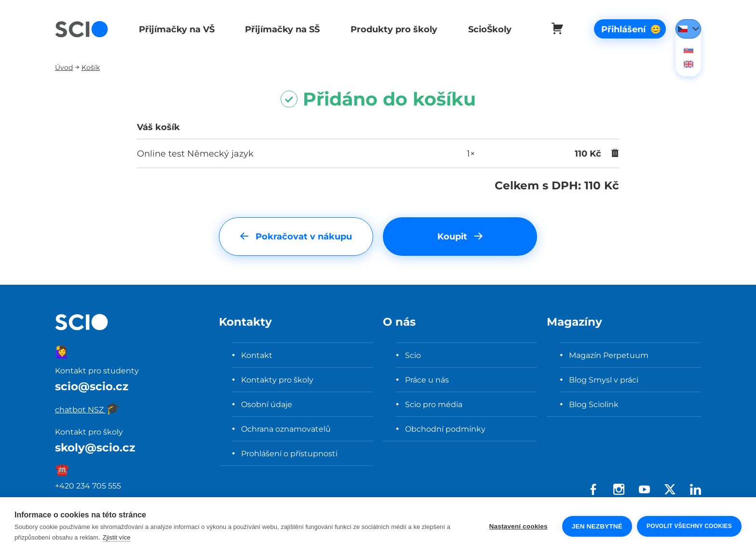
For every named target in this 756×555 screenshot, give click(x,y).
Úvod (64, 67)
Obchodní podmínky (445, 429)
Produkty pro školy (391, 29)
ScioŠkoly (486, 29)
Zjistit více (117, 537)
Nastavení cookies (519, 526)
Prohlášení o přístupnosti (289, 453)
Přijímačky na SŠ (281, 29)
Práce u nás (427, 380)
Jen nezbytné (597, 526)
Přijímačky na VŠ (176, 29)
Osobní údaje (267, 404)
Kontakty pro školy (277, 380)
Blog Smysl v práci (604, 380)
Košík (91, 67)
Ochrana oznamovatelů (286, 429)
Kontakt (257, 355)
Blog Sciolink (594, 404)
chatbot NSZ (88, 410)
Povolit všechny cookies (689, 526)
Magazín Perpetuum (609, 355)
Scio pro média (434, 404)
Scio (413, 355)
